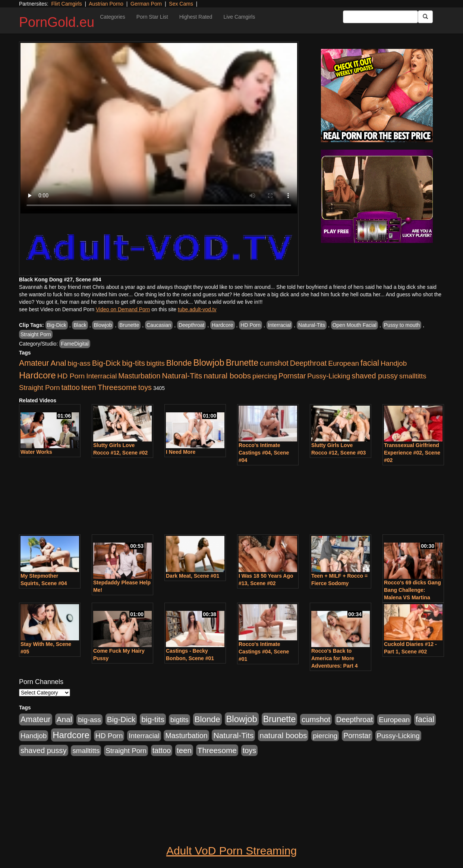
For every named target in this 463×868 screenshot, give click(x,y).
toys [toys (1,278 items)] (145, 387)
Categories (113, 17)
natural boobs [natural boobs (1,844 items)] (227, 376)
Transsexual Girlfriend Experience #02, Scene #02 (412, 453)
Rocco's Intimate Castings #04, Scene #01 (264, 652)
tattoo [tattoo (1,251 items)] (71, 387)
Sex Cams (181, 4)
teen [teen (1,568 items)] (89, 387)
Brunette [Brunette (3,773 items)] (242, 363)
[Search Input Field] (380, 17)
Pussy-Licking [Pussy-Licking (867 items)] (329, 376)
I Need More (181, 452)
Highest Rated (196, 17)
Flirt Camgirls (66, 4)
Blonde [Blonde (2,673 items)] (179, 363)
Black (80, 325)
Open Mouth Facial (355, 325)
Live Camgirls (239, 17)
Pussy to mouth (402, 325)
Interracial (279, 325)
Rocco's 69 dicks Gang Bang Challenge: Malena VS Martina (412, 590)
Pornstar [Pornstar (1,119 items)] (292, 376)
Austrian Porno (106, 4)
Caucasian (159, 325)
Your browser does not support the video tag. (159, 128)
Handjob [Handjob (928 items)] (394, 363)
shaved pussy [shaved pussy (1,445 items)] (375, 376)
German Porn (146, 4)
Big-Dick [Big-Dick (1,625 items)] (106, 363)
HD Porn (251, 325)
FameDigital (75, 344)
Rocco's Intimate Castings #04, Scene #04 (264, 453)
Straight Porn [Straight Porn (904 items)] (40, 388)
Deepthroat (191, 325)
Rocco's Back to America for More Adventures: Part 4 (334, 658)
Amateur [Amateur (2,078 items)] (34, 363)
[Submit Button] (425, 17)
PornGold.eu (57, 22)
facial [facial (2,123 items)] (370, 363)
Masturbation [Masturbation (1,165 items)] (139, 376)
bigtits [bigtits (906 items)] (156, 363)
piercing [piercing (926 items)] (265, 376)
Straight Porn (36, 334)
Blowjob (103, 325)
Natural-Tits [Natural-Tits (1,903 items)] (182, 376)
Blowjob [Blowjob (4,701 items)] (209, 363)
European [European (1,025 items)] (344, 363)
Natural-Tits (312, 325)
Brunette (129, 325)
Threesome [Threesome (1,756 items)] (117, 387)
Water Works (36, 452)
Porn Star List (152, 17)
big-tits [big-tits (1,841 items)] (133, 363)
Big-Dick (57, 325)
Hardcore (223, 325)
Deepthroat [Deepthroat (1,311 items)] (308, 363)
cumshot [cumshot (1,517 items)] (274, 363)
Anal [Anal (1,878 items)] (59, 363)
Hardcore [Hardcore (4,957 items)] (37, 375)
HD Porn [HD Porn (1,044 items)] (71, 376)
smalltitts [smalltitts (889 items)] (413, 376)
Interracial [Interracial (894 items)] (101, 376)
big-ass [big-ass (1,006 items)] (79, 363)
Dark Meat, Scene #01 (193, 576)
